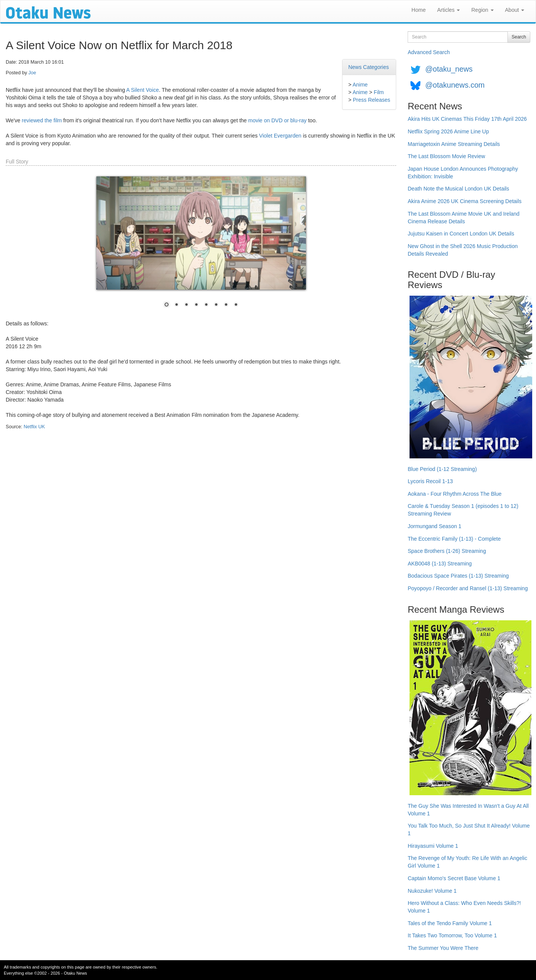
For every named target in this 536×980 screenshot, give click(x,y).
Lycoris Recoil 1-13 (430, 481)
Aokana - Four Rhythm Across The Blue (454, 494)
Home (418, 10)
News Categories (369, 67)
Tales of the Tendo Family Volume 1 (450, 923)
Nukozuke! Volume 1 (432, 891)
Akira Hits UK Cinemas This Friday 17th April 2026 (467, 119)
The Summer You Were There (443, 948)
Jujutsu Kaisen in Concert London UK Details (461, 234)
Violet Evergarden (280, 136)
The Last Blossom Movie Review (446, 156)
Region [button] (482, 10)
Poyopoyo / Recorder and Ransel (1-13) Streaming (468, 588)
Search (519, 37)
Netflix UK (34, 427)
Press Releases (371, 100)
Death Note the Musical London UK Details (458, 189)
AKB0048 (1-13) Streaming (440, 564)
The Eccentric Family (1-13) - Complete (454, 539)
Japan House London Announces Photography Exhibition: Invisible (463, 173)
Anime (360, 85)
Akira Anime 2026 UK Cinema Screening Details (465, 201)
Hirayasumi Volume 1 (433, 846)
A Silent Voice (142, 90)
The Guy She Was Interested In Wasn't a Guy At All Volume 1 (468, 810)
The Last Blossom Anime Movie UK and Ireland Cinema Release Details (463, 218)
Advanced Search (429, 52)
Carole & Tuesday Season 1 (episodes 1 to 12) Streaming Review (463, 510)
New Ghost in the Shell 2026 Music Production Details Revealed (463, 250)
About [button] (515, 10)
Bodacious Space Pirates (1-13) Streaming (458, 576)
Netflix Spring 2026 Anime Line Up (448, 131)
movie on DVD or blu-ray (278, 120)
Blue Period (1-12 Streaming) (442, 469)
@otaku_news (449, 69)
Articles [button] (448, 10)
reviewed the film (42, 120)
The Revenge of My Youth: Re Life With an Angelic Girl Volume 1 (467, 862)
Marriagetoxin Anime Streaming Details (454, 144)
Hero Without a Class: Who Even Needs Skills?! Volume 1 (464, 907)
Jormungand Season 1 (434, 526)
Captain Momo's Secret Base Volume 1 (454, 878)
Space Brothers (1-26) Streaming (447, 551)
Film (379, 92)
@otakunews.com (455, 85)
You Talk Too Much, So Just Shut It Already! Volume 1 (469, 829)
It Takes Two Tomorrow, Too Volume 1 (452, 935)
